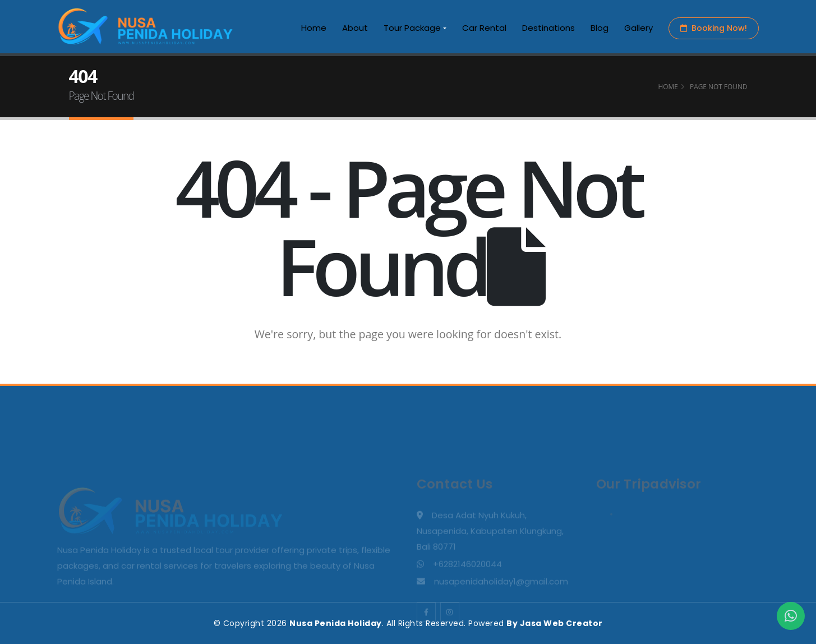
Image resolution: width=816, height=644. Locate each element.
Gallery (638, 28)
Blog (600, 28)
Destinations (548, 28)
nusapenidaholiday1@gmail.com (501, 617)
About (355, 28)
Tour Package (412, 28)
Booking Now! (714, 28)
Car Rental (484, 28)
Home (314, 28)
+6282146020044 (467, 599)
